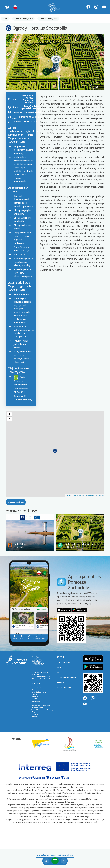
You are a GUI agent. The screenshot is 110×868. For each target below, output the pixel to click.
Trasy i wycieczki (64, 662)
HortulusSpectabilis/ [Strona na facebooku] (35, 112)
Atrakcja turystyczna (48, 18)
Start (5, 18)
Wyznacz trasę (16, 502)
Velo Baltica (21, 544)
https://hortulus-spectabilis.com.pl (31, 107)
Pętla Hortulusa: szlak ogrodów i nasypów (85, 544)
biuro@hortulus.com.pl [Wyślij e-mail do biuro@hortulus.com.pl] (30, 117)
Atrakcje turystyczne (23, 18)
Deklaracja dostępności (66, 677)
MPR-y (60, 672)
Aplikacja (61, 682)
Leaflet (68, 495)
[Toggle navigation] (55, 861)
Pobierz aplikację (64, 687)
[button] (13, 62)
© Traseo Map (77, 495)
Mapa (59, 667)
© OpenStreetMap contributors (93, 495)
